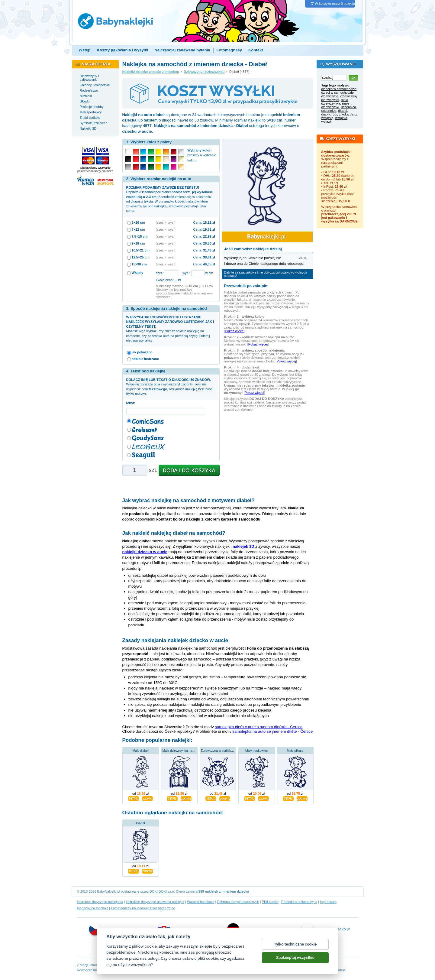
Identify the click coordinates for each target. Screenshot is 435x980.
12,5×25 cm (141, 257)
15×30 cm (139, 264)
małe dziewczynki (335, 105)
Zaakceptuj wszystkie (295, 958)
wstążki (327, 122)
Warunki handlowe (201, 902)
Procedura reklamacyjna (299, 902)
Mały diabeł (141, 751)
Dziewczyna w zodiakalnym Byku (224, 751)
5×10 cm (138, 222)
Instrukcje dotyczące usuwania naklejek (155, 902)
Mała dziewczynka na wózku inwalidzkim (191, 751)
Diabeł (140, 823)
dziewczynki (330, 100)
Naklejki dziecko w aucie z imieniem (151, 72)
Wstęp (85, 50)
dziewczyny (349, 96)
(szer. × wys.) (166, 222)
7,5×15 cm (140, 236)
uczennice (329, 111)
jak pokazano (142, 352)
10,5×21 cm (141, 250)
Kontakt (256, 50)
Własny (138, 273)
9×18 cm (138, 243)
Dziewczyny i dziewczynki (204, 72)
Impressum (328, 902)
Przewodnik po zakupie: (246, 286)
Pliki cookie (270, 902)
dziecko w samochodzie (339, 89)
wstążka (341, 118)
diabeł (342, 111)
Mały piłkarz (295, 751)
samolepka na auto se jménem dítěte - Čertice (272, 731)
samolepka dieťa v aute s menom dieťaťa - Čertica (259, 727)
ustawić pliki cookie (200, 959)
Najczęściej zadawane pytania (182, 50)
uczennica (349, 107)
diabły (326, 114)
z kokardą (346, 114)
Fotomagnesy (229, 50)
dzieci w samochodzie (338, 92)
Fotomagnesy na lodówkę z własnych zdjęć (143, 908)
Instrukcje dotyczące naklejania (100, 902)
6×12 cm (138, 229)
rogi (334, 114)
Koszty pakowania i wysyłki (123, 50)
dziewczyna (330, 96)
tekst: (132, 403)
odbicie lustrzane (145, 359)
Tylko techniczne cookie (295, 944)
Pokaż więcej (235, 331)
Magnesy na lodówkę (93, 908)
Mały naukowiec (256, 751)
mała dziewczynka (335, 102)
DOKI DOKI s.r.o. (162, 891)
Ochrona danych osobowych (238, 902)
